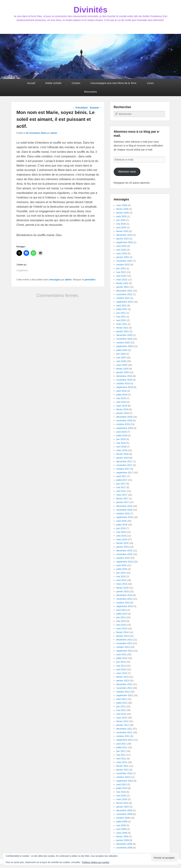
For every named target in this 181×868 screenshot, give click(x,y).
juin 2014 (121, 617)
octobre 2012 (123, 692)
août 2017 (121, 476)
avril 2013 (121, 669)
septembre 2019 (125, 387)
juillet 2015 (122, 569)
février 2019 (122, 409)
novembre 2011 (124, 732)
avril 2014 (121, 625)
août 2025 (121, 216)
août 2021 (121, 305)
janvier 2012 (123, 725)
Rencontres (90, 92)
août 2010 (121, 784)
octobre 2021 (123, 298)
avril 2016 (121, 536)
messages (55, 280)
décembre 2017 (124, 461)
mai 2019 (121, 398)
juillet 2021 (122, 309)
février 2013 (122, 677)
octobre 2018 (123, 424)
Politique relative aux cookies (96, 862)
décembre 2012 (124, 684)
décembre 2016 (124, 506)
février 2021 (122, 328)
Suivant (96, 108)
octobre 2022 (123, 265)
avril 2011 (121, 759)
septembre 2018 (125, 428)
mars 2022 (122, 280)
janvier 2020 (123, 372)
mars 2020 (122, 365)
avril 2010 (121, 796)
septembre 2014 (125, 606)
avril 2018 (121, 447)
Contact (76, 83)
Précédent (80, 108)
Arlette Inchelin (53, 83)
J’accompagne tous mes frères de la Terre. (114, 83)
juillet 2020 (122, 350)
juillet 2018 (122, 435)
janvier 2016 (123, 547)
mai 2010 (121, 792)
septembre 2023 (125, 242)
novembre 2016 (124, 510)
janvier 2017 (123, 502)
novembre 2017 (124, 465)
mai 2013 (121, 666)
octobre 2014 (123, 603)
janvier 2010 (123, 807)
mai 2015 (121, 576)
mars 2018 (122, 450)
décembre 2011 (124, 729)
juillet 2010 (122, 788)
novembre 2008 (124, 848)
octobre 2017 (123, 469)
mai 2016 (121, 532)
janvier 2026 (123, 213)
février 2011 (122, 766)
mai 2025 (121, 224)
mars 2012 (122, 718)
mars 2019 (122, 406)
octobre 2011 (123, 736)
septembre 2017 (125, 473)
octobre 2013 (123, 647)
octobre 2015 (123, 558)
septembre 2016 (125, 517)
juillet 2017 (122, 480)
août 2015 (121, 565)
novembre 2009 (124, 814)
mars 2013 (122, 673)
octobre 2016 (123, 513)
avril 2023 (121, 250)
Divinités (90, 10)
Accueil (31, 83)
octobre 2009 (123, 818)
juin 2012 (121, 706)
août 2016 (121, 521)
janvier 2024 (123, 239)
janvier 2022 (123, 287)
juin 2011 (121, 751)
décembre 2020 (124, 335)
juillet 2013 (122, 658)
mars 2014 (122, 629)
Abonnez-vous (127, 172)
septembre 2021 (125, 302)
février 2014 (122, 632)
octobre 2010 (123, 777)
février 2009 (122, 837)
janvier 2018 (123, 458)
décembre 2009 (124, 810)
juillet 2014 (122, 614)
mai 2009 (121, 825)
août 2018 (121, 432)
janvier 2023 (123, 257)
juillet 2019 (122, 395)
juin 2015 (121, 573)
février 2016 (122, 543)
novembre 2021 (124, 294)
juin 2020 (121, 354)
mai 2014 (121, 621)
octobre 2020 (123, 343)
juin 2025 (121, 220)
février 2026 (122, 209)
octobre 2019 (123, 383)
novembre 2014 (124, 599)
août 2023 (121, 246)
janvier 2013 (123, 681)
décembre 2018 (124, 417)
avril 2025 (121, 227)
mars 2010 (122, 799)
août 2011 (121, 744)
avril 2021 (121, 320)
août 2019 (121, 391)
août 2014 (121, 610)
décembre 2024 (124, 235)
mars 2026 (122, 205)
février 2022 (122, 283)
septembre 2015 (125, 562)
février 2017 (122, 498)
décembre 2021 (124, 291)
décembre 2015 (124, 551)
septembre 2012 (125, 695)
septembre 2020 (125, 346)
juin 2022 (121, 268)
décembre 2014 (124, 595)
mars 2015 (122, 584)
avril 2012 (121, 714)
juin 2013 (121, 662)
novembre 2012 (124, 688)
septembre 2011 (125, 740)
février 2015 (122, 588)
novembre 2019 (124, 380)
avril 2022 (121, 276)
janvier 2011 (123, 770)
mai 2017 (121, 487)
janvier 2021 (123, 331)
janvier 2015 (123, 591)
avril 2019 (121, 402)
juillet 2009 (122, 822)
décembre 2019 (124, 376)
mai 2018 (121, 443)
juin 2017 (121, 484)
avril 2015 (121, 580)
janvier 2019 (123, 413)
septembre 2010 (125, 781)
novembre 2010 (124, 773)
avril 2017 (121, 491)
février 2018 (122, 454)
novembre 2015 (124, 554)
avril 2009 (121, 829)
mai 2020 (121, 358)
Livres (150, 83)
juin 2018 (121, 439)
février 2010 (122, 803)
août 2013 (121, 654)
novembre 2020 (124, 339)
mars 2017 (122, 495)
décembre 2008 (124, 844)
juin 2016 (121, 528)
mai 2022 (121, 272)
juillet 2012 (122, 703)
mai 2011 (121, 755)
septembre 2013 (125, 651)
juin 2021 (121, 313)
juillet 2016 (122, 525)
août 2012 (121, 699)
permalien (90, 280)
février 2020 (122, 369)
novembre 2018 (124, 421)
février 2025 (122, 231)
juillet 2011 (122, 747)
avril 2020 (121, 361)
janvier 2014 (123, 636)
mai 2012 (121, 710)
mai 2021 (121, 317)
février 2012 (122, 721)
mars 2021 (122, 324)
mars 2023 (122, 253)
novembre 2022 (124, 261)
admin (54, 133)
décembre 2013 (124, 640)
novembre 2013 (124, 643)
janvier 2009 (123, 840)
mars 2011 (122, 762)
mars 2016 (122, 539)
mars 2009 (122, 833)
